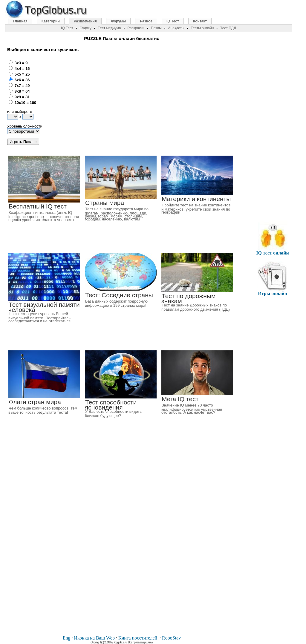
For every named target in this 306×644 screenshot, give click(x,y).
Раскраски (136, 28)
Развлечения (85, 21)
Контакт (200, 21)
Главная (20, 21)
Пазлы (156, 28)
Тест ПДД (228, 28)
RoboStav (171, 638)
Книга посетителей (138, 638)
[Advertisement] (139, 96)
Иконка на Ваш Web (94, 638)
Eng (67, 638)
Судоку (85, 28)
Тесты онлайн (202, 28)
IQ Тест (173, 21)
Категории (51, 21)
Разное (146, 21)
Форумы (118, 21)
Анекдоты (176, 28)
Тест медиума (109, 28)
